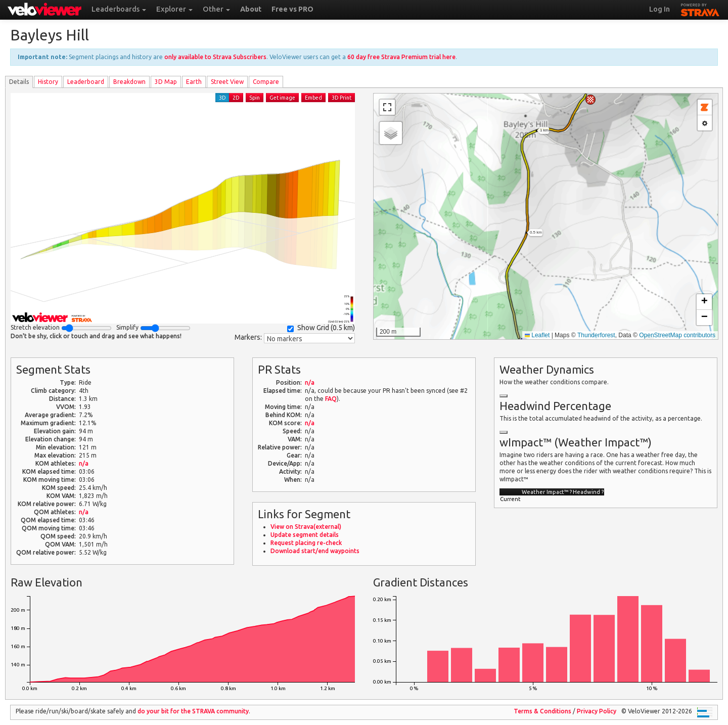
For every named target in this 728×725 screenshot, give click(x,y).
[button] (590, 100)
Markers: (248, 337)
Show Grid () (321, 328)
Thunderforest (596, 335)
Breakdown (129, 82)
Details (19, 82)
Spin (255, 98)
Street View (227, 82)
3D (222, 98)
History (48, 82)
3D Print (342, 98)
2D (236, 98)
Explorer (174, 9)
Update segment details (305, 535)
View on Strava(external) (306, 527)
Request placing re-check (306, 543)
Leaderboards (119, 9)
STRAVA (700, 9)
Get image (282, 98)
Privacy (597, 711)
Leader (86, 82)
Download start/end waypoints (315, 551)
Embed (313, 98)
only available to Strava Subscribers (215, 57)
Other (216, 9)
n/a (84, 463)
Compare (266, 82)
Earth (194, 82)
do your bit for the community (193, 711)
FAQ (331, 399)
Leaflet (537, 335)
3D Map (166, 82)
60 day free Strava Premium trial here (401, 57)
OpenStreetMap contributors (677, 335)
